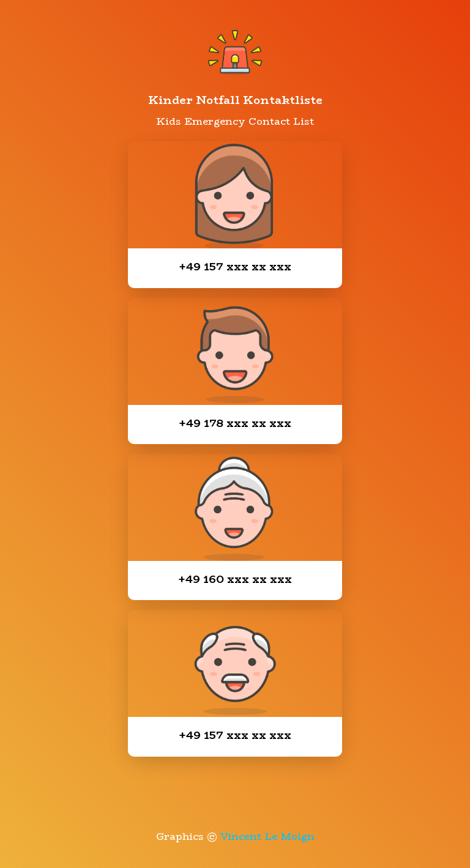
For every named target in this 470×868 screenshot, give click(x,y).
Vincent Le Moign (267, 836)
